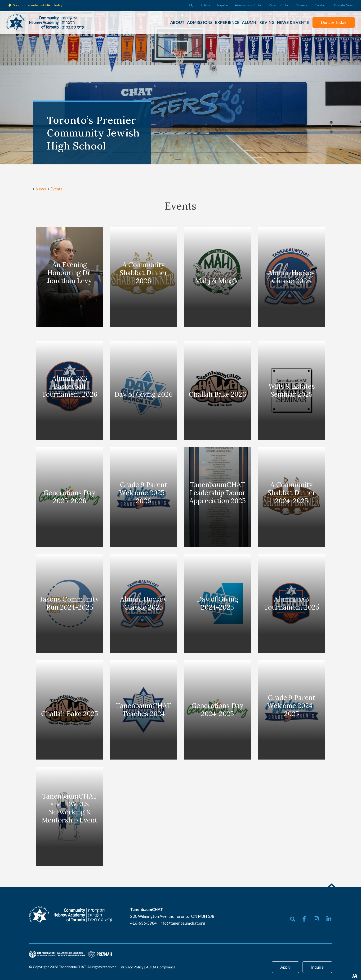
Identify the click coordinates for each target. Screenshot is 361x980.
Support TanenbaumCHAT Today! (38, 5)
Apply (285, 967)
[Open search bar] (191, 5)
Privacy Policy (132, 967)
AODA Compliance (161, 967)
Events (56, 189)
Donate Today (332, 22)
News (41, 189)
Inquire (317, 967)
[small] (304, 919)
